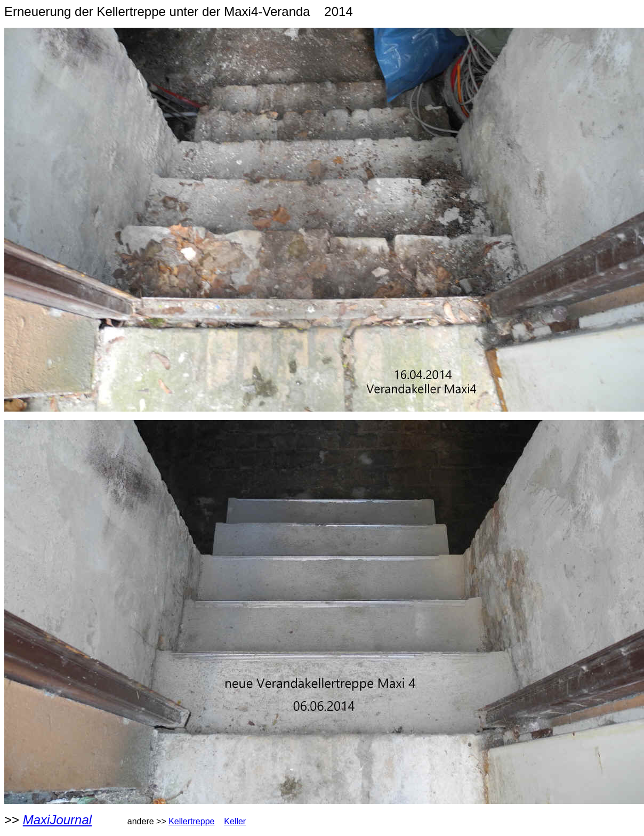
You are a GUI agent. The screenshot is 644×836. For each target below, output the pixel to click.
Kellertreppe (191, 821)
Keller (235, 821)
